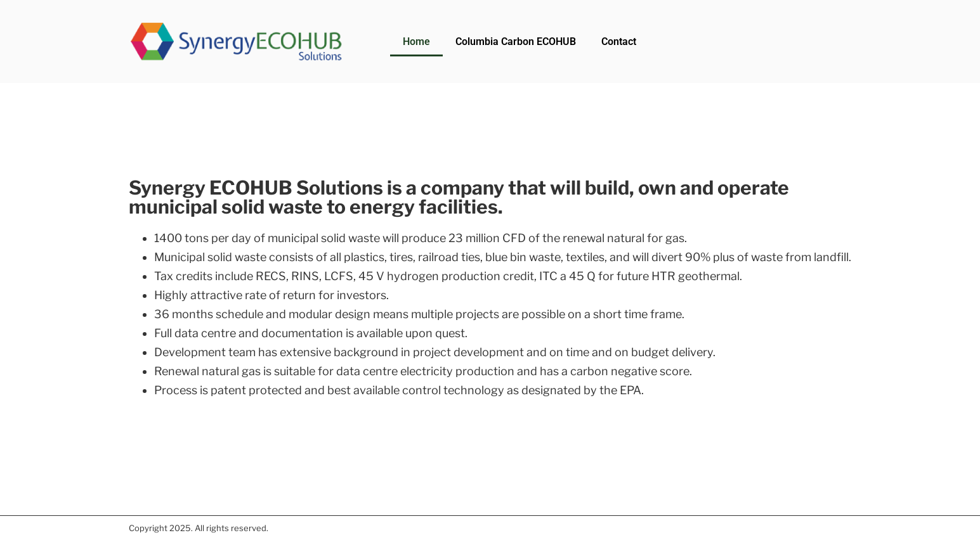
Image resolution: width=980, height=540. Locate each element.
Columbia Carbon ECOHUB (516, 42)
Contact (619, 42)
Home (416, 42)
